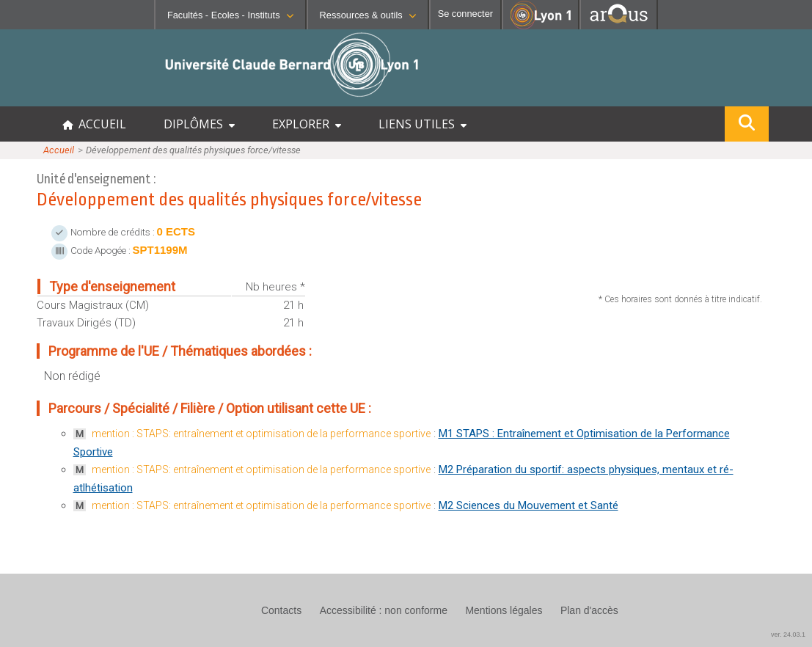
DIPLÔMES (199, 124)
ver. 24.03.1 (788, 635)
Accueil (59, 150)
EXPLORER (307, 124)
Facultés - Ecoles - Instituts (230, 15)
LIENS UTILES (423, 124)
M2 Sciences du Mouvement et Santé (528, 505)
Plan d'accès (589, 610)
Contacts (281, 610)
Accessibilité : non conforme (384, 610)
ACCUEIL (94, 124)
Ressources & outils (368, 15)
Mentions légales (504, 610)
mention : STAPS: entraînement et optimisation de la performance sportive (261, 434)
